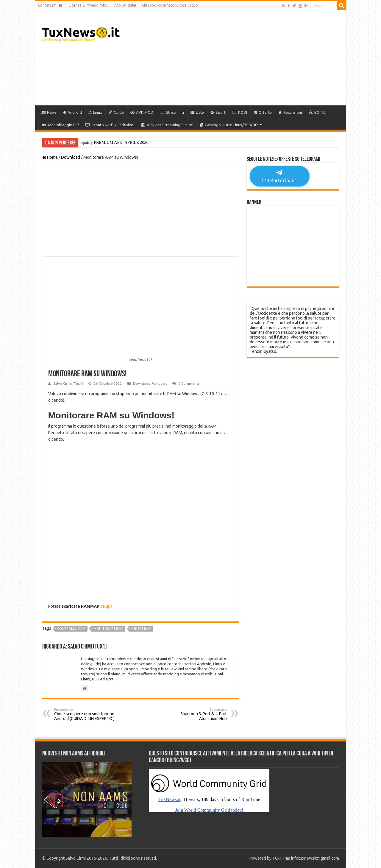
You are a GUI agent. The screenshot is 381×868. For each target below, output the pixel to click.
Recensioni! (291, 112)
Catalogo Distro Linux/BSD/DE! (229, 125)
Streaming (172, 112)
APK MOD (142, 112)
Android (72, 112)
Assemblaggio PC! (60, 125)
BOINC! (318, 112)
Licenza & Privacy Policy (89, 5)
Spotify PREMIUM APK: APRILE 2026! (115, 142)
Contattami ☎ (50, 5)
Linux (95, 112)
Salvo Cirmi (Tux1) (68, 383)
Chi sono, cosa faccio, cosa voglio (170, 5)
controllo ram (71, 629)
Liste (197, 112)
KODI (240, 112)
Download (71, 157)
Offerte (263, 112)
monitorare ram (108, 629)
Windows (160, 383)
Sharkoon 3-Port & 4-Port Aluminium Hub (196, 714)
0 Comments (189, 383)
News (49, 112)
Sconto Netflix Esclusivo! (110, 125)
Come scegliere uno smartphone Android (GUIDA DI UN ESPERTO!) (85, 714)
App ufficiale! (125, 5)
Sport (218, 112)
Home (50, 157)
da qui (106, 606)
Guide (116, 112)
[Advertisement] (233, 58)
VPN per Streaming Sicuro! (167, 125)
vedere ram (141, 629)
